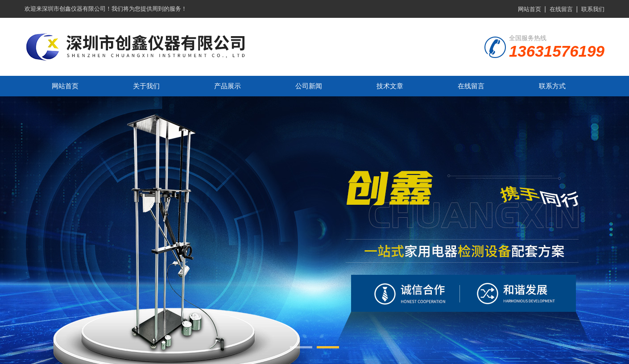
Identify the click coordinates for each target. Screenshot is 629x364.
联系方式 (552, 86)
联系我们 (593, 9)
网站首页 (530, 9)
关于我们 (146, 86)
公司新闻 (309, 86)
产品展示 (228, 86)
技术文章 (390, 86)
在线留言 (561, 9)
